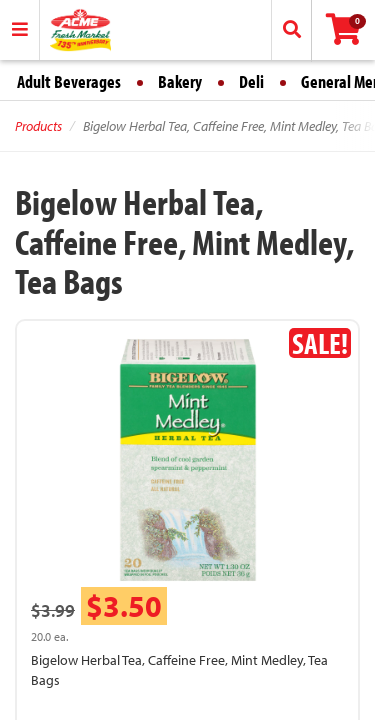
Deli (251, 81)
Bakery (180, 81)
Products (38, 126)
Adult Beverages (69, 81)
